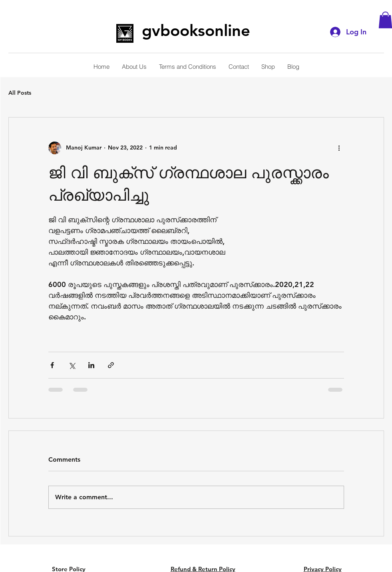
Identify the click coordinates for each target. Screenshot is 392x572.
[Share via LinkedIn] (91, 365)
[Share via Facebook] (52, 365)
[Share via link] (111, 365)
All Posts (20, 93)
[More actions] (339, 148)
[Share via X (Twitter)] (72, 365)
